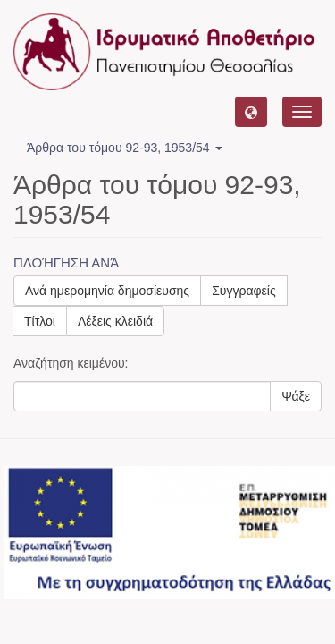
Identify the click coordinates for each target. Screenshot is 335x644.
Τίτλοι (40, 321)
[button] (251, 112)
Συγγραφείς (244, 291)
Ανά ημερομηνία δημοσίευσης (107, 291)
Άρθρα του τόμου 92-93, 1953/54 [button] (125, 148)
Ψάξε (296, 396)
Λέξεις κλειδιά (115, 321)
